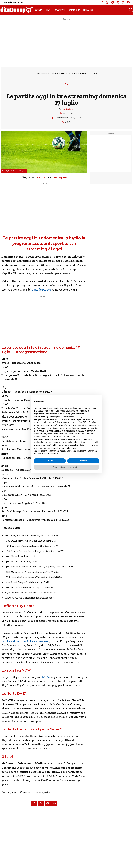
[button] (131, 10)
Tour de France (41, 290)
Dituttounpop (42, 73)
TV (50, 73)
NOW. (46, 677)
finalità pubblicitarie (66, 431)
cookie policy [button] (76, 417)
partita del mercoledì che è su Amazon (25, 641)
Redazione (68, 109)
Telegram (41, 177)
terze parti (78, 419)
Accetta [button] (83, 461)
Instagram (60, 177)
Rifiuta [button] (50, 461)
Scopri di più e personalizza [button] (66, 467)
